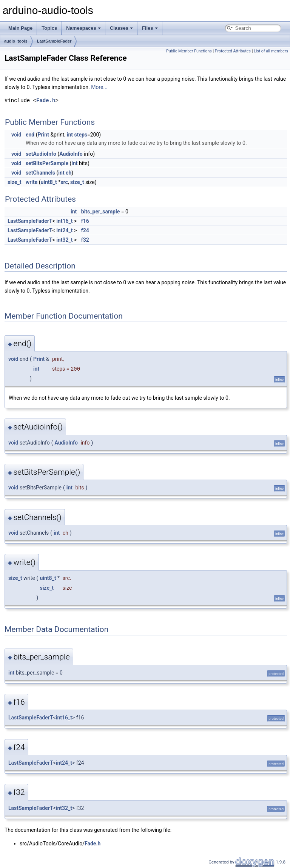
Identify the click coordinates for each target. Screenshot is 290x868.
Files (150, 28)
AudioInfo (71, 154)
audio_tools (16, 41)
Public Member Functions (189, 51)
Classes (121, 28)
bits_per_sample (100, 212)
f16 (85, 221)
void (16, 135)
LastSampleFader (54, 41)
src (64, 182)
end (30, 135)
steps (81, 135)
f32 (85, 240)
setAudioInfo (41, 154)
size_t (14, 182)
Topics (49, 28)
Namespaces (83, 28)
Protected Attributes (233, 51)
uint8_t (49, 182)
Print (43, 135)
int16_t (64, 221)
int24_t (64, 230)
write (32, 182)
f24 (85, 230)
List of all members (271, 51)
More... (99, 87)
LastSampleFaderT (30, 221)
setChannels (40, 173)
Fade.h (46, 100)
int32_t (64, 240)
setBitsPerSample (47, 163)
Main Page (20, 28)
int (70, 135)
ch (69, 173)
